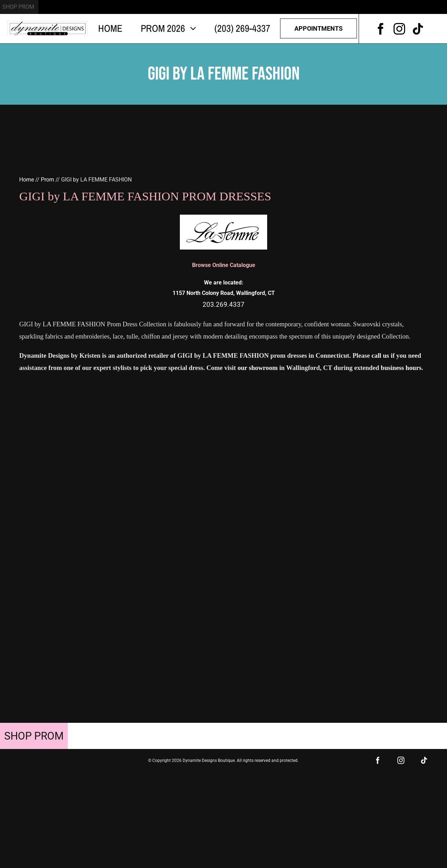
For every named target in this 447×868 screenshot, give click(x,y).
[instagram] (399, 29)
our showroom (258, 368)
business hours (401, 368)
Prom (47, 180)
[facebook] (381, 29)
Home (27, 180)
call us (380, 355)
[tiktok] (418, 29)
